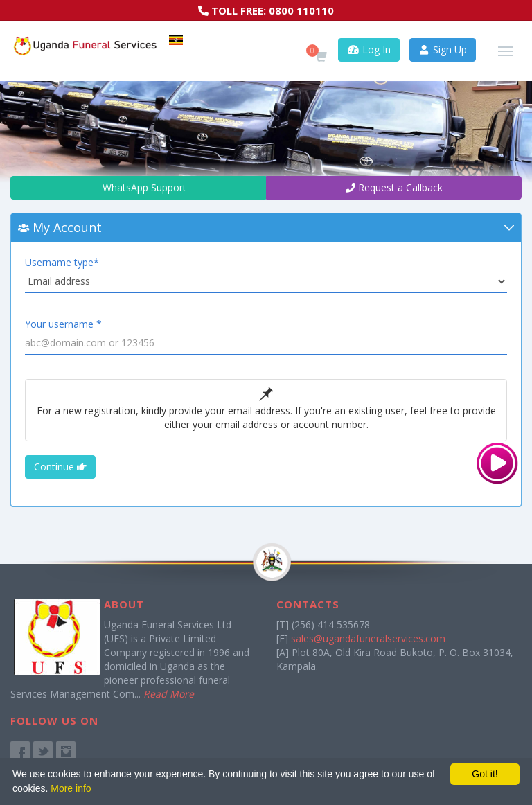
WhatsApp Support (138, 187)
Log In (369, 50)
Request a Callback (394, 187)
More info (71, 788)
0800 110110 (301, 10)
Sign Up (443, 50)
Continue (60, 467)
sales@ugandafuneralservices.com (368, 638)
